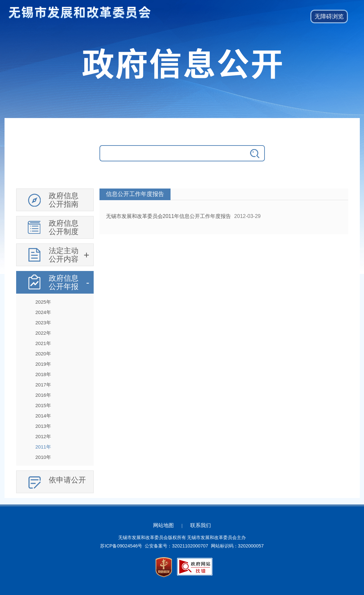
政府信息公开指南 (64, 200)
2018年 (43, 374)
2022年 (43, 333)
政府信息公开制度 (64, 227)
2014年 (43, 416)
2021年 (43, 343)
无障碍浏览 (329, 16)
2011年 (43, 447)
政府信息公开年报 (64, 282)
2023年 (43, 323)
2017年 (43, 385)
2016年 (43, 395)
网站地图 (163, 525)
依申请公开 (67, 480)
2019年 (43, 364)
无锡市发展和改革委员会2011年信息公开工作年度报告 (169, 216)
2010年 (43, 457)
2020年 (43, 354)
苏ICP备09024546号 (121, 546)
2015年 (43, 405)
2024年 (43, 312)
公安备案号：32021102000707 (176, 546)
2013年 (43, 426)
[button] (329, 16)
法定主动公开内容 (64, 255)
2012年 (43, 436)
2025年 (43, 302)
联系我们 (201, 525)
